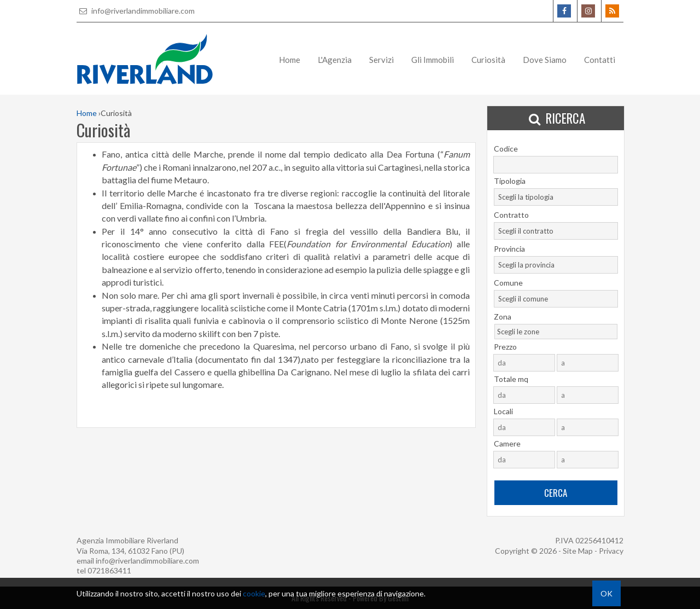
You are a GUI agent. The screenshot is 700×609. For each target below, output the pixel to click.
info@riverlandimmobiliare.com (136, 11)
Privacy (611, 551)
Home (290, 60)
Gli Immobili (433, 60)
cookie (254, 593)
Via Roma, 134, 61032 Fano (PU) (130, 551)
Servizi (381, 60)
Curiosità (488, 60)
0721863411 (109, 570)
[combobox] (556, 197)
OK (606, 593)
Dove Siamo (545, 60)
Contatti (600, 60)
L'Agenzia (335, 60)
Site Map (578, 551)
